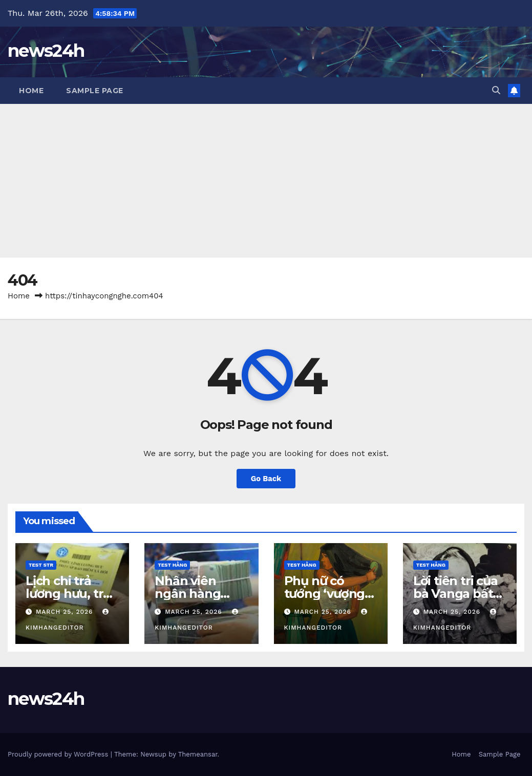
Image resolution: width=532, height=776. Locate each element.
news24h (46, 51)
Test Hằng (172, 565)
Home (31, 91)
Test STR (41, 565)
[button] (496, 90)
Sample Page (95, 91)
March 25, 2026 (66, 612)
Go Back (266, 479)
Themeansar (198, 754)
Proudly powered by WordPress (59, 754)
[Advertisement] (266, 181)
